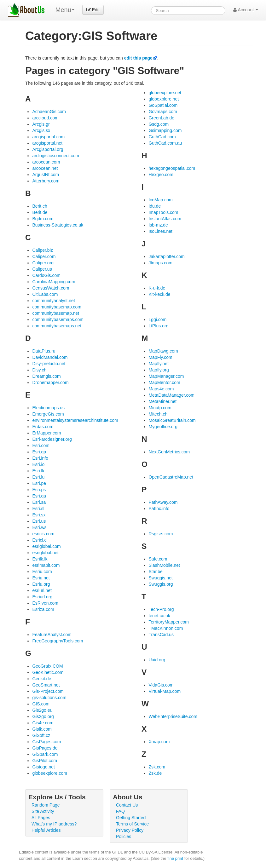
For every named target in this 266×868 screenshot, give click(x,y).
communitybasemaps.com (58, 319)
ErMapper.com (46, 433)
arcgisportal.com (48, 137)
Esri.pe (39, 483)
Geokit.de (42, 679)
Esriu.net (41, 578)
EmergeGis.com (48, 414)
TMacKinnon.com (166, 628)
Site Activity (43, 811)
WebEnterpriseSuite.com (173, 716)
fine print (175, 858)
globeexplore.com (50, 773)
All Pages (41, 818)
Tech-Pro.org (161, 609)
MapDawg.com (163, 351)
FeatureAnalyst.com (52, 635)
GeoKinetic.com (48, 672)
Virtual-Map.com (165, 691)
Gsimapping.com (165, 130)
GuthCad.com (162, 137)
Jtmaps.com (160, 263)
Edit (93, 10)
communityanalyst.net (53, 301)
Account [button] (246, 10)
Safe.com (158, 559)
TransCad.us (161, 635)
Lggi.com (157, 319)
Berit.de (40, 212)
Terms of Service (132, 824)
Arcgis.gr (41, 124)
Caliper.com (44, 256)
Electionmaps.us (48, 408)
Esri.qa (39, 496)
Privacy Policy (130, 830)
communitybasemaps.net (57, 326)
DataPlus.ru (44, 351)
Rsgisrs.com (161, 534)
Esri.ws (39, 527)
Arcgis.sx (41, 130)
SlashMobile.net (164, 565)
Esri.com (41, 445)
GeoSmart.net (46, 685)
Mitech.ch (158, 414)
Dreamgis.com (46, 376)
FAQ (120, 811)
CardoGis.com (46, 275)
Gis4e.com (43, 723)
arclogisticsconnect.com (56, 156)
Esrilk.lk (40, 559)
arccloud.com (45, 118)
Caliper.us (42, 269)
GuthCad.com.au (165, 143)
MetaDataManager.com (171, 395)
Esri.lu (38, 477)
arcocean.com (46, 162)
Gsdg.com (159, 124)
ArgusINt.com (46, 175)
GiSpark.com (45, 754)
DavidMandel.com (50, 357)
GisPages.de (45, 748)
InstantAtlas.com (165, 219)
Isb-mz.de (158, 225)
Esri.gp (39, 452)
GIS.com (41, 704)
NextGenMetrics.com (169, 452)
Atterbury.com (46, 181)
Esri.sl (38, 509)
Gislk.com (42, 729)
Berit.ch (40, 206)
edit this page (138, 58)
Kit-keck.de (159, 294)
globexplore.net (164, 99)
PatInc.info (159, 509)
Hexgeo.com (161, 175)
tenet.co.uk (159, 616)
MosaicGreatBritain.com (172, 420)
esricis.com (43, 534)
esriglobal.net (45, 553)
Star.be (155, 572)
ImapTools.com (163, 212)
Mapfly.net (159, 364)
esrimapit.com (46, 565)
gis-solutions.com (49, 698)
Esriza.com (43, 609)
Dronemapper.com (50, 382)
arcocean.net (45, 168)
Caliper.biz (42, 250)
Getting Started (131, 818)
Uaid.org (157, 660)
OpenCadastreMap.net (171, 477)
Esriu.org (41, 584)
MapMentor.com (164, 382)
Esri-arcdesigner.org (52, 439)
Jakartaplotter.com (166, 256)
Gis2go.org (43, 716)
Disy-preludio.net (49, 364)
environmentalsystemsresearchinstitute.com (75, 420)
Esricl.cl (40, 540)
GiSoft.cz (41, 735)
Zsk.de (155, 773)
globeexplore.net (165, 93)
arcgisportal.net (47, 143)
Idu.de (155, 206)
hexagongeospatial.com (172, 168)
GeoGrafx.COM (47, 666)
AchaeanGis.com (49, 112)
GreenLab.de (161, 118)
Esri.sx (39, 515)
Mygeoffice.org (163, 427)
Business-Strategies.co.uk (58, 225)
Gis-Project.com (48, 691)
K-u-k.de (157, 288)
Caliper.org (43, 263)
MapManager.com (166, 376)
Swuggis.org (161, 584)
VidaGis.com (161, 685)
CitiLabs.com (45, 294)
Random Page (46, 805)
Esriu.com (42, 572)
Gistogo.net (43, 767)
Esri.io (38, 464)
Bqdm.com (43, 219)
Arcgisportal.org (48, 149)
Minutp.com (160, 408)
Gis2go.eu (42, 710)
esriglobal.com (46, 546)
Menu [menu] (65, 10)
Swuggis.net (160, 578)
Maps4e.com (161, 389)
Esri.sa (39, 502)
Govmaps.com (163, 112)
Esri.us (39, 521)
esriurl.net (42, 590)
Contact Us (127, 805)
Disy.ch (39, 370)
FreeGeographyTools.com (58, 641)
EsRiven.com (45, 603)
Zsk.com (157, 767)
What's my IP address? (54, 824)
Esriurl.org (42, 597)
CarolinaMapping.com (54, 282)
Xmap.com (159, 742)
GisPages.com (46, 742)
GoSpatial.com (163, 105)
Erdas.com (43, 427)
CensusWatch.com (51, 288)
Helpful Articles (46, 830)
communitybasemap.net (56, 313)
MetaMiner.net (162, 401)
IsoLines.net (160, 231)
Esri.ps (39, 490)
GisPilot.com (45, 761)
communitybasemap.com (57, 307)
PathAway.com (163, 502)
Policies (124, 836)
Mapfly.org (159, 370)
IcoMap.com (160, 200)
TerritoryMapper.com (169, 622)
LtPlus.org (158, 326)
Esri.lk (38, 471)
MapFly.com (160, 357)
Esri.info (40, 458)
